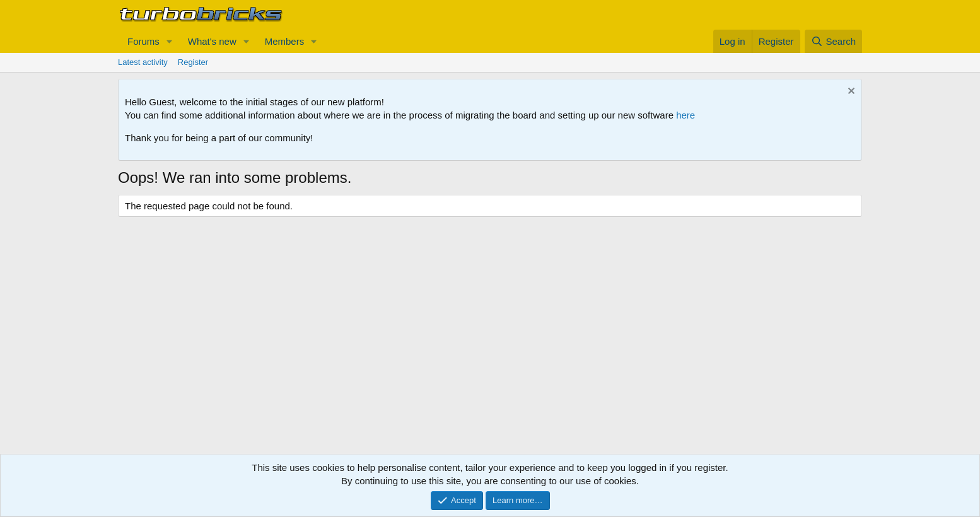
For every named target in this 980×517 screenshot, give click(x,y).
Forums (143, 41)
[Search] (833, 41)
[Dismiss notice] (850, 92)
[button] (170, 41)
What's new (212, 41)
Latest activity (143, 62)
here (685, 115)
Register (193, 62)
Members (285, 41)
